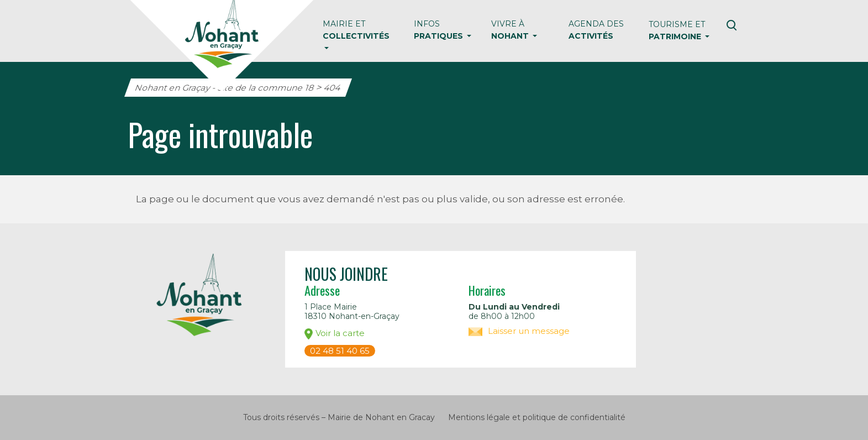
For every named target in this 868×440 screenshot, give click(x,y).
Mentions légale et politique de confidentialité (537, 417)
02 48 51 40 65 (340, 351)
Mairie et (356, 30)
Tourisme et (677, 30)
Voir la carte (335, 334)
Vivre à (511, 30)
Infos (440, 30)
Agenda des (596, 30)
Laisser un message (519, 331)
